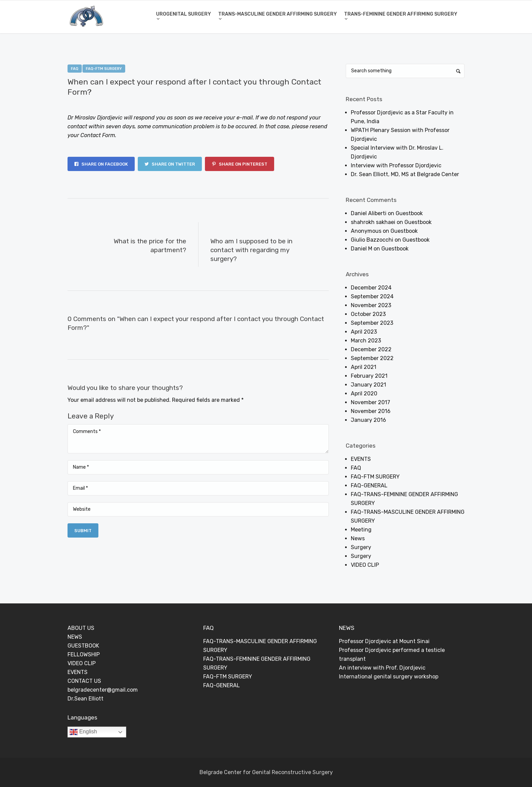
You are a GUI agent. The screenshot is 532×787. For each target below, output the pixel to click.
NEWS (75, 637)
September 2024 (372, 296)
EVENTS (361, 459)
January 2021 (368, 385)
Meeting (361, 530)
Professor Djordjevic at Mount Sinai (384, 641)
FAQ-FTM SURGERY (104, 69)
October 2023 (368, 314)
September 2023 (372, 323)
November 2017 (370, 402)
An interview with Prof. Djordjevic (382, 668)
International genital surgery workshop (389, 677)
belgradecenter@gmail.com (103, 690)
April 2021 (364, 367)
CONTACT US (84, 681)
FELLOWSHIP (84, 654)
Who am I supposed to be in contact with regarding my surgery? (251, 250)
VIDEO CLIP (365, 565)
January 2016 (368, 420)
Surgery (361, 547)
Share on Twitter (170, 164)
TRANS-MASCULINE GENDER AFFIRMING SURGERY (278, 14)
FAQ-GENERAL (369, 485)
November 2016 (371, 411)
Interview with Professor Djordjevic (396, 165)
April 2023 (364, 332)
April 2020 (364, 393)
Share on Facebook (101, 164)
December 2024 (371, 288)
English (83, 732)
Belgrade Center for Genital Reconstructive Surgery (266, 772)
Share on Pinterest (240, 164)
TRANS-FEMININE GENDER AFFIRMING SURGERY (401, 14)
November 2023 (371, 305)
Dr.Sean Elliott (85, 699)
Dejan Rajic (132, 104)
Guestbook (409, 213)
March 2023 (366, 341)
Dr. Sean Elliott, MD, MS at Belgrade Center (405, 174)
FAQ (75, 69)
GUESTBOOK (83, 646)
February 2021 (369, 376)
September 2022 (372, 358)
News (358, 538)
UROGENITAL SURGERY (184, 14)
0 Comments (168, 104)
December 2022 (371, 349)
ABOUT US (81, 628)
